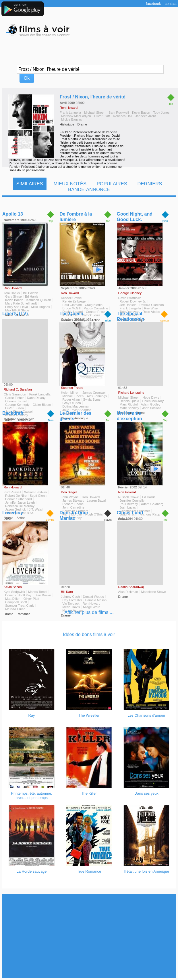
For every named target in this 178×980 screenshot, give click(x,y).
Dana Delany (36, 398)
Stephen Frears (72, 388)
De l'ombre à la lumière (76, 217)
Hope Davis (151, 397)
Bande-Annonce (89, 190)
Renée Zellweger (75, 301)
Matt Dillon (13, 599)
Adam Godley (150, 404)
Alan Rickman (128, 592)
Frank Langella (70, 113)
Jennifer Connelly (132, 501)
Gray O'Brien (71, 403)
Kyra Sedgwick (14, 592)
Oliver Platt (102, 116)
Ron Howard (69, 108)
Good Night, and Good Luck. (135, 217)
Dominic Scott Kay (18, 595)
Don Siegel (69, 492)
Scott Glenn (38, 496)
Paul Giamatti (72, 305)
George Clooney (130, 293)
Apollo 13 (13, 214)
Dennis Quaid (129, 401)
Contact (171, 4)
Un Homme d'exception (129, 416)
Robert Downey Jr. (133, 301)
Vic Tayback (71, 604)
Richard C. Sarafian (18, 389)
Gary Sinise (13, 296)
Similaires (30, 184)
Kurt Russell (12, 492)
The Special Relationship (131, 316)
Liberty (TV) (15, 314)
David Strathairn (130, 298)
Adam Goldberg (152, 504)
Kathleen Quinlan (39, 300)
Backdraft (13, 413)
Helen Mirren (70, 393)
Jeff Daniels (128, 305)
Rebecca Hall (123, 116)
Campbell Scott (16, 602)
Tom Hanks (12, 293)
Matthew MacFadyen (76, 116)
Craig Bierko (94, 305)
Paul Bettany (129, 504)
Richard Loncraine (131, 393)
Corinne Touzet (16, 401)
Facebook (153, 4)
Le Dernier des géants (75, 416)
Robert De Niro (16, 496)
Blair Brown (43, 595)
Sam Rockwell (119, 113)
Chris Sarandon (15, 394)
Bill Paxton (31, 293)
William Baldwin (35, 492)
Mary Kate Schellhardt (21, 303)
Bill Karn (67, 592)
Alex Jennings (97, 396)
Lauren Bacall (96, 501)
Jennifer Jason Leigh (20, 503)
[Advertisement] (89, 936)
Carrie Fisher (14, 398)
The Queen (71, 314)
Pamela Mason (96, 600)
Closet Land (130, 513)
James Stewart (73, 501)
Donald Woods (93, 597)
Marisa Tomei (38, 592)
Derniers (150, 184)
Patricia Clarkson (152, 305)
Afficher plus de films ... (89, 612)
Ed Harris (32, 296)
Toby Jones (161, 113)
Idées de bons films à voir (89, 634)
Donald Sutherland (19, 499)
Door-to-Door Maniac (74, 515)
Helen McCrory (153, 401)
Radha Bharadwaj (131, 587)
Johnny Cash (70, 597)
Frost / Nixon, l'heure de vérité (93, 97)
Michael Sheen (95, 113)
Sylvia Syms (92, 399)
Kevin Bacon (141, 113)
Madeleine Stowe (154, 592)
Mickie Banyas (71, 119)
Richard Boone (73, 504)
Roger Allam (71, 399)
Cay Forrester (72, 600)
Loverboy (13, 513)
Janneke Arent (146, 116)
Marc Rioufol (129, 404)
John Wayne (70, 497)
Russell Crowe (71, 298)
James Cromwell (94, 393)
